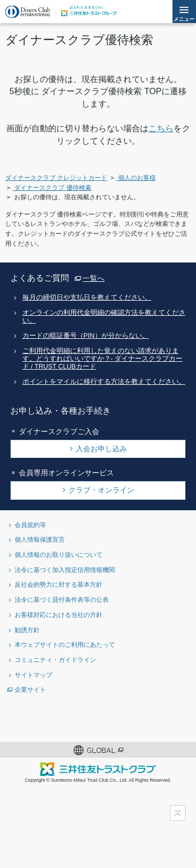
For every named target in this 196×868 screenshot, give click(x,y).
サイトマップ (33, 675)
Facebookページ (81, 720)
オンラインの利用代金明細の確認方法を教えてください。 (104, 317)
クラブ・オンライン (101, 490)
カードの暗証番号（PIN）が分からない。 (86, 336)
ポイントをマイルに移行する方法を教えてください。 (104, 382)
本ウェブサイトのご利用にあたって (65, 644)
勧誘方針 (27, 630)
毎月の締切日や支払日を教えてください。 (87, 298)
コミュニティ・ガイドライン (55, 660)
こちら (161, 128)
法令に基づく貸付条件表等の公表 (62, 599)
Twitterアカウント (47, 720)
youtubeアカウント (149, 720)
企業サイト (30, 689)
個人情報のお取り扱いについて (59, 555)
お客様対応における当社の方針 (59, 615)
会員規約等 (30, 525)
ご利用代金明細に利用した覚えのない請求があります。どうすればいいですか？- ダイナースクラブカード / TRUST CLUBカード (103, 359)
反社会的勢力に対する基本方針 (59, 584)
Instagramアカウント (115, 720)
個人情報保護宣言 (40, 539)
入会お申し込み (101, 449)
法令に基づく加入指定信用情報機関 (65, 570)
